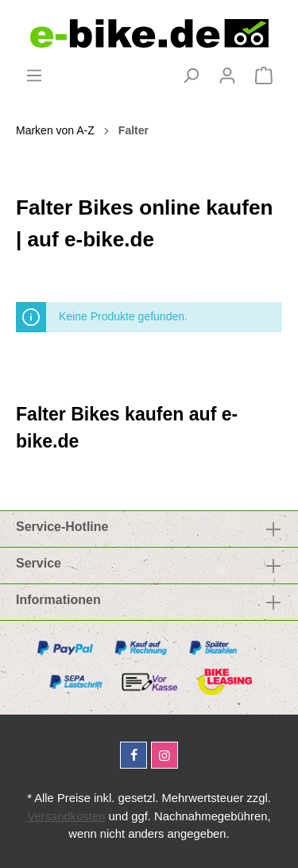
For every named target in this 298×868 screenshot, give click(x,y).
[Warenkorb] (264, 76)
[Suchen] (191, 76)
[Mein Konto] (227, 76)
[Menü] (34, 76)
